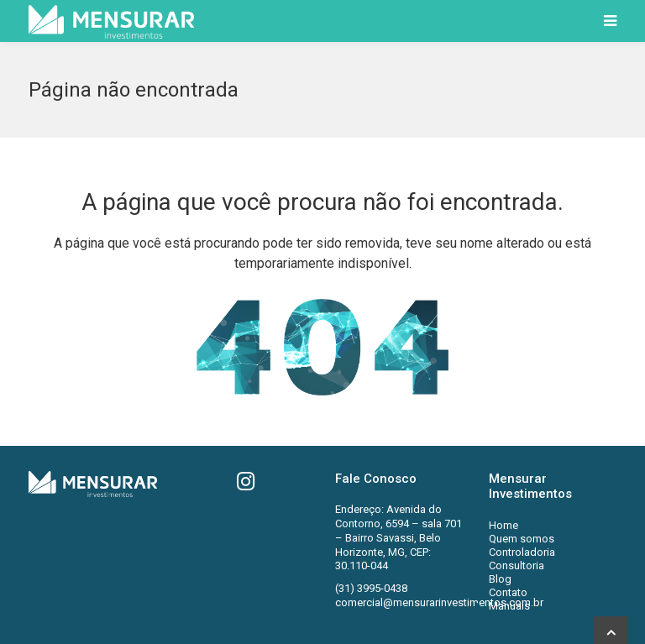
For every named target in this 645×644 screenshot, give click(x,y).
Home (503, 525)
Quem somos (522, 539)
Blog (500, 579)
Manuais (509, 606)
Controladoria (522, 552)
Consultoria (517, 565)
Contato (508, 592)
